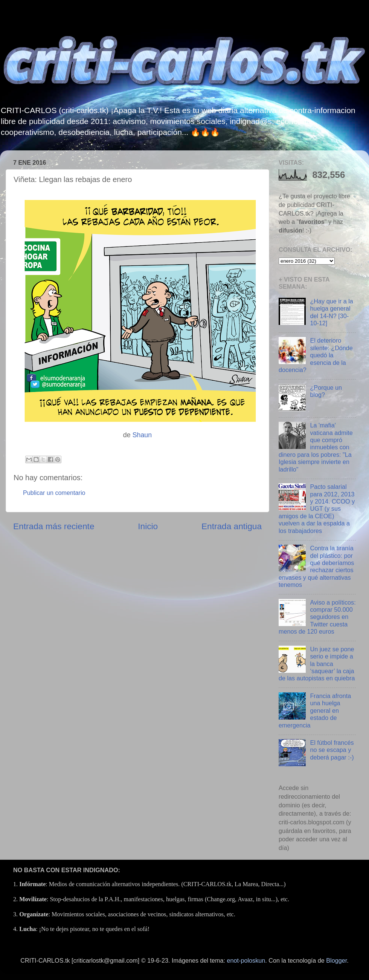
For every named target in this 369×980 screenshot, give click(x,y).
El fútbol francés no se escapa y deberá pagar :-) (332, 750)
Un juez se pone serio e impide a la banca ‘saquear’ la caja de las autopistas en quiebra (317, 664)
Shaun (142, 435)
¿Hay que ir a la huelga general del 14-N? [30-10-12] (331, 312)
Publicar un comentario (54, 493)
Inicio (148, 526)
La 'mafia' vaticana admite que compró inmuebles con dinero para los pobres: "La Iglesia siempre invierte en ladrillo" (316, 447)
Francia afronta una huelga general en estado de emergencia (315, 710)
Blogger (336, 960)
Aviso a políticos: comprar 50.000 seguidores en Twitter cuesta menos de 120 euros (317, 617)
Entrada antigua (232, 526)
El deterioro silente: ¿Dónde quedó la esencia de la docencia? (316, 355)
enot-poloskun (246, 960)
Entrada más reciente (54, 526)
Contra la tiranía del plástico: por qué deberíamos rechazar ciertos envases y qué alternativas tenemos (316, 566)
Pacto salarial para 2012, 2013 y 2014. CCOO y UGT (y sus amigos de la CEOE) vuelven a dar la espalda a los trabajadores (317, 509)
